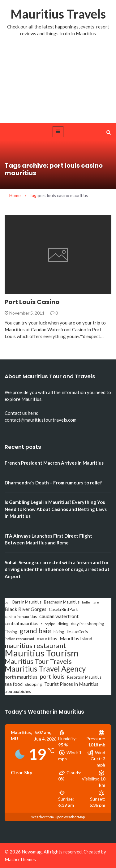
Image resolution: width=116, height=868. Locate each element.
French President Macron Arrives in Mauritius (54, 463)
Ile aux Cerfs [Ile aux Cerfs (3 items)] (77, 632)
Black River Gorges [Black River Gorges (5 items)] (26, 609)
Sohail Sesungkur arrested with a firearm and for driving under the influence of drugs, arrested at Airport (57, 569)
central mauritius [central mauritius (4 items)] (21, 623)
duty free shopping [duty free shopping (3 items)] (87, 624)
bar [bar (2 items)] (7, 602)
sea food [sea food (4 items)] (14, 684)
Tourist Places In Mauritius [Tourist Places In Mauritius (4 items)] (71, 684)
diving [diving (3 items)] (63, 624)
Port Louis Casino (32, 302)
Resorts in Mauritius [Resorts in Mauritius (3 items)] (84, 677)
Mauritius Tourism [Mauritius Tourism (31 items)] (42, 653)
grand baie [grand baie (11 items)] (35, 631)
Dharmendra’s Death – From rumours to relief (53, 483)
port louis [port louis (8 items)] (52, 677)
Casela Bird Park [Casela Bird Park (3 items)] (63, 609)
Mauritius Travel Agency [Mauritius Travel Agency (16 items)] (45, 669)
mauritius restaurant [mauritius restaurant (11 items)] (35, 646)
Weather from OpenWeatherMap (58, 817)
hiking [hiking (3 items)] (59, 632)
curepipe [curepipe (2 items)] (48, 624)
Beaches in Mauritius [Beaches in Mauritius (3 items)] (62, 602)
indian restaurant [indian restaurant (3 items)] (19, 639)
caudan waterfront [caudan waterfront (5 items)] (59, 616)
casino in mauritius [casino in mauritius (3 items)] (21, 617)
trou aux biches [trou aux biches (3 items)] (18, 691)
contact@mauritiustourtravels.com (41, 420)
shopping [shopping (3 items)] (33, 684)
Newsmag (32, 852)
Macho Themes (20, 859)
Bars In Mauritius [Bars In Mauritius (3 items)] (27, 602)
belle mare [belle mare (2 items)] (90, 602)
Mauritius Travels (58, 14)
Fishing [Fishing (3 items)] (11, 632)
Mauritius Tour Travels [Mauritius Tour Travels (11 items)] (38, 661)
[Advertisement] (58, 86)
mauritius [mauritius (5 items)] (47, 638)
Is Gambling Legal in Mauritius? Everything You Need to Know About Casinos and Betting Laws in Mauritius (56, 509)
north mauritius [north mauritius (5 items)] (21, 677)
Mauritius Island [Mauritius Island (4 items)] (76, 639)
